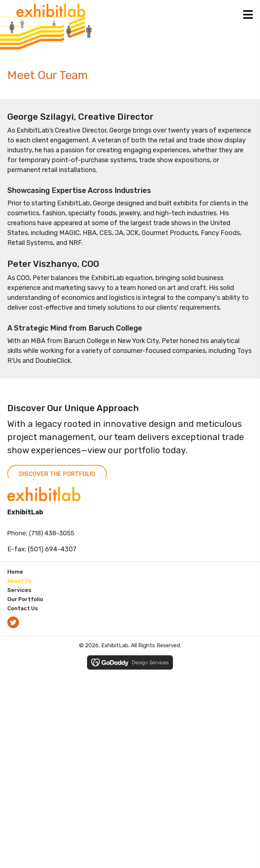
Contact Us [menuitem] (23, 608)
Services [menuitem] (19, 590)
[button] (13, 622)
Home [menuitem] (15, 572)
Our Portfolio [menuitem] (25, 599)
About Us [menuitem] (20, 581)
